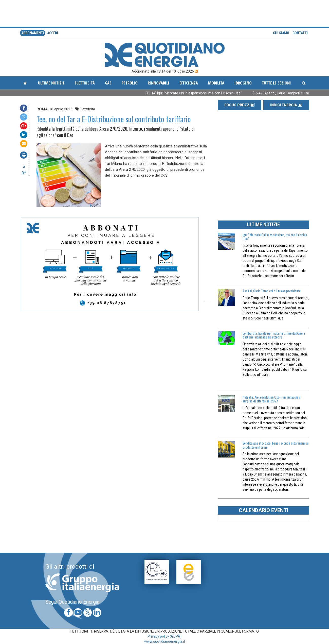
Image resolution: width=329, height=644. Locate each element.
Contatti (300, 33)
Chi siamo (281, 33)
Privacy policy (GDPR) (165, 636)
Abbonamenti (33, 33)
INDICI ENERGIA (286, 105)
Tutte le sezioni (276, 83)
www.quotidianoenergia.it (165, 641)
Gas (108, 83)
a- (25, 166)
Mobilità (216, 83)
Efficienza (189, 83)
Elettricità (85, 83)
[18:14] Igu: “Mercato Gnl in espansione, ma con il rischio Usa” (199, 93)
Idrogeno (243, 83)
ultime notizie (51, 83)
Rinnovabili (159, 83)
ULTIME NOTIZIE (263, 225)
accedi (53, 33)
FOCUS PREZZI (240, 105)
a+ (24, 172)
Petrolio (130, 83)
